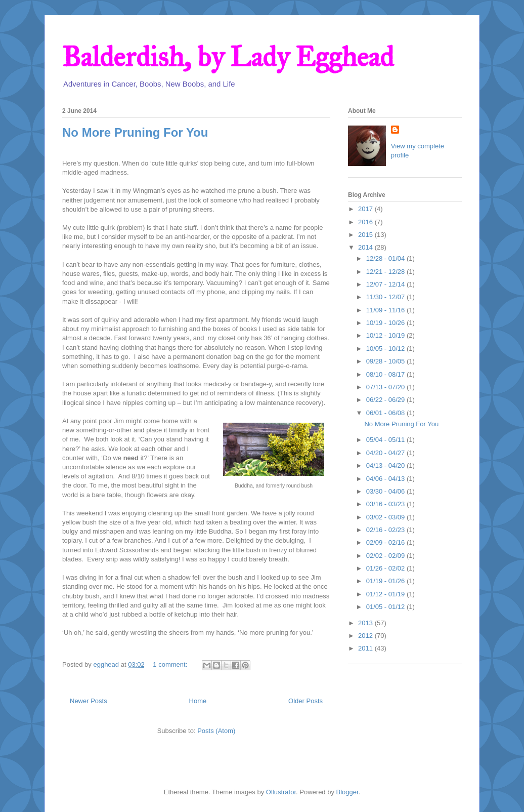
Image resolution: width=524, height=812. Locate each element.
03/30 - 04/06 (386, 491)
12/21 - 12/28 (386, 272)
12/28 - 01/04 (386, 258)
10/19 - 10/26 (386, 323)
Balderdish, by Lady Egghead (228, 57)
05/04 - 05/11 (386, 440)
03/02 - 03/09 (386, 517)
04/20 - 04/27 (386, 453)
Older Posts (305, 701)
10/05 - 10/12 (386, 349)
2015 (366, 235)
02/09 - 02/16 (386, 542)
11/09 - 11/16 (386, 310)
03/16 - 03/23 (386, 504)
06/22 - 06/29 (386, 400)
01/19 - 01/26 (386, 581)
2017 (366, 209)
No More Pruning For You (135, 132)
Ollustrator (281, 792)
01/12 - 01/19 (386, 594)
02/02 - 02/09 (386, 556)
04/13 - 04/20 (386, 465)
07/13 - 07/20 (386, 387)
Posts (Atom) (216, 731)
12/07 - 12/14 (386, 284)
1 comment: (171, 664)
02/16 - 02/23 (386, 530)
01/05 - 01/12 (386, 607)
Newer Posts (89, 701)
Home (198, 701)
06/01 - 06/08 (386, 413)
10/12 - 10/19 (386, 335)
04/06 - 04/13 (386, 479)
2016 (366, 222)
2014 (366, 247)
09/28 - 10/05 (386, 361)
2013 (366, 623)
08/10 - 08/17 (386, 374)
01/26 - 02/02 (386, 568)
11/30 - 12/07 (386, 297)
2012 (366, 636)
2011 (366, 648)
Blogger (347, 792)
